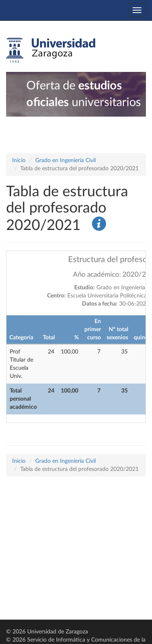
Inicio (19, 160)
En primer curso (93, 330)
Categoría (21, 338)
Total (49, 338)
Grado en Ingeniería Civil (65, 160)
